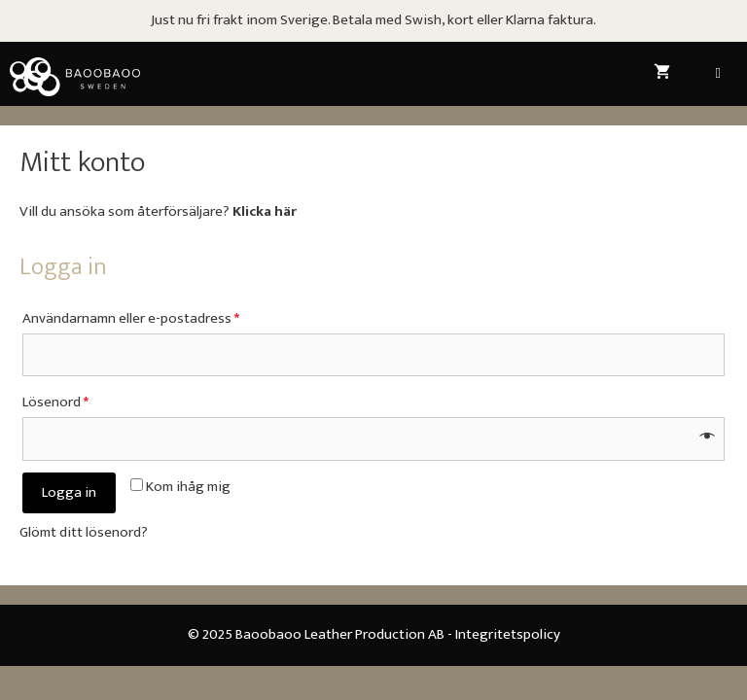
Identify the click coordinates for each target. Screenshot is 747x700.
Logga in (69, 492)
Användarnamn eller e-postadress (131, 318)
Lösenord (55, 402)
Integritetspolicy (508, 634)
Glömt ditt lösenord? (84, 532)
